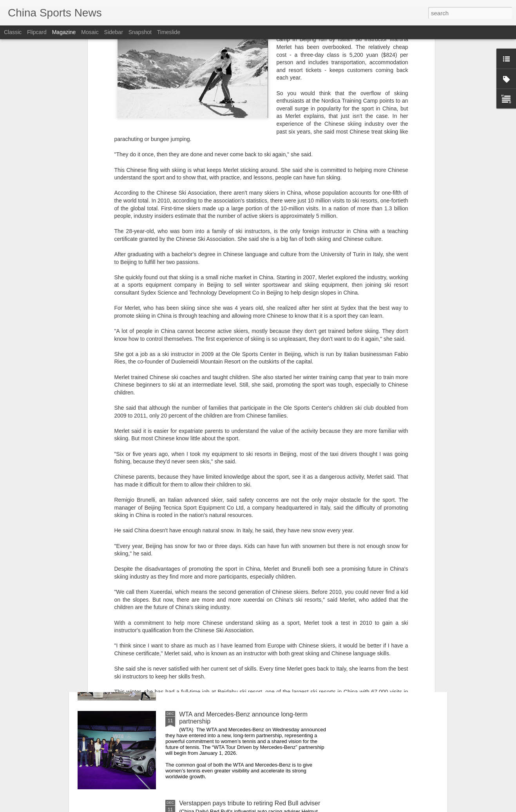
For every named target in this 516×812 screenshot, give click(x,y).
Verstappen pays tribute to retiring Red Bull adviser (250, 803)
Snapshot (140, 32)
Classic (13, 32)
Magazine (64, 32)
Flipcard (37, 32)
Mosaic (90, 32)
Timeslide (169, 32)
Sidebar (114, 32)
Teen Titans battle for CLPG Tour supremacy (241, 536)
